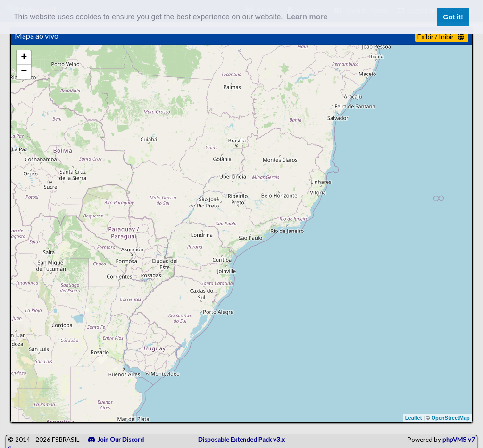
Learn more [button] (307, 17)
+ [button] (24, 58)
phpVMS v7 (459, 440)
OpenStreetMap (450, 418)
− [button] (24, 72)
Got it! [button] (453, 17)
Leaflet (413, 418)
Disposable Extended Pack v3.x (241, 440)
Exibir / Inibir (441, 37)
